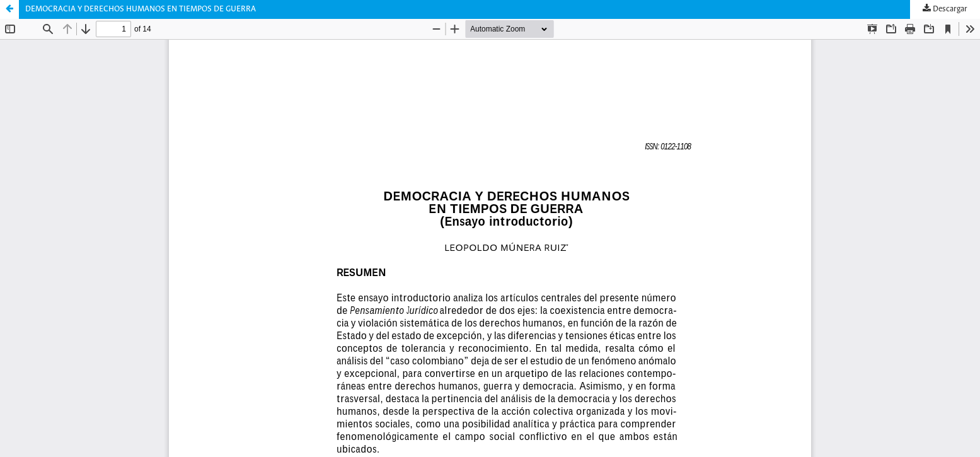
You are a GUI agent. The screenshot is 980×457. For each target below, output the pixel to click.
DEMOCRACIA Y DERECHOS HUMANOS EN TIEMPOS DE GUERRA (141, 9)
